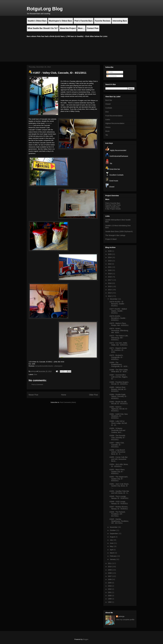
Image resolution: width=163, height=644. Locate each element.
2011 (110, 563)
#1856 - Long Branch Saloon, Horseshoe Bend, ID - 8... (117, 452)
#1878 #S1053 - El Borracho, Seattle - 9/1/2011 (117, 304)
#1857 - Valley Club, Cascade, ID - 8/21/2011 (117, 445)
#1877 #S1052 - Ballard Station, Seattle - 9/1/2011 (118, 311)
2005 (110, 583)
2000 (110, 596)
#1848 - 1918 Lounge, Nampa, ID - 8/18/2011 (119, 503)
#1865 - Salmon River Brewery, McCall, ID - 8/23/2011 (118, 389)
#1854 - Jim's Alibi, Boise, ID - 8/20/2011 (119, 465)
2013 (110, 293)
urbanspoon (58, 366)
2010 (110, 567)
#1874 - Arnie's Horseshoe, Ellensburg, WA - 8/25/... (119, 330)
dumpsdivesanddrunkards (44, 366)
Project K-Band (111, 239)
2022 (110, 264)
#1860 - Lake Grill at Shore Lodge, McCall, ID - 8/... (118, 423)
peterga (121, 616)
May (112, 546)
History (108, 127)
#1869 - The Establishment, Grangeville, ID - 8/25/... (119, 364)
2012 (110, 296)
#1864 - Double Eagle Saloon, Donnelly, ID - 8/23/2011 (118, 396)
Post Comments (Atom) (68, 402)
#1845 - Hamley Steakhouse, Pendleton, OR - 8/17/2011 (119, 521)
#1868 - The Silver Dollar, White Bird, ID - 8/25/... (119, 371)
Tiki (107, 135)
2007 (110, 576)
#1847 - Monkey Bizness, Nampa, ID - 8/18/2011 (119, 508)
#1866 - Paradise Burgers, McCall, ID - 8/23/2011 (119, 383)
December (114, 299)
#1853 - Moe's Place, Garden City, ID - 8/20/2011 (117, 472)
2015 (110, 286)
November (114, 527)
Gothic (108, 120)
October (113, 530)
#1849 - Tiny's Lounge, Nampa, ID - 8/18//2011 (119, 497)
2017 (110, 280)
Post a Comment (37, 384)
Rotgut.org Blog (45, 9)
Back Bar (109, 100)
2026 (110, 251)
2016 (110, 283)
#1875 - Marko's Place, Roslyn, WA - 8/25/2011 (119, 324)
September (114, 534)
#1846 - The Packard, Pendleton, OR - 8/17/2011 (117, 514)
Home (64, 395)
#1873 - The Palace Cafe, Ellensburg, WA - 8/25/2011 (119, 338)
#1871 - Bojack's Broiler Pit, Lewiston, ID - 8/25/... (118, 350)
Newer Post (33, 395)
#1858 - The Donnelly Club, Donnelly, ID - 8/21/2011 (117, 438)
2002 (110, 589)
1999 (110, 599)
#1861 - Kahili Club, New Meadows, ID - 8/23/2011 (119, 416)
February (113, 556)
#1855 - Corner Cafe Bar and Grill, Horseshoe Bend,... (118, 459)
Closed (108, 104)
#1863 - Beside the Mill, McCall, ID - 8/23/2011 (119, 403)
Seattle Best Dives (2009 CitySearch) (119, 231)
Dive (36, 374)
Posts (110, 72)
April (112, 550)
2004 (110, 586)
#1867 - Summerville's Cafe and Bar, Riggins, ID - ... (119, 377)
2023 (110, 261)
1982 (110, 602)
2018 (110, 277)
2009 (110, 570)
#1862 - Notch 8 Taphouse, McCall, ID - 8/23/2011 (119, 409)
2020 (110, 270)
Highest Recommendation (115, 123)
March (112, 553)
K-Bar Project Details (113, 209)
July (112, 540)
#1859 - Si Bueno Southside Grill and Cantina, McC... (117, 430)
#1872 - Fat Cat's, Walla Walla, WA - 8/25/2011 (118, 344)
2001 (110, 592)
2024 (110, 257)
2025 (110, 254)
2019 (110, 274)
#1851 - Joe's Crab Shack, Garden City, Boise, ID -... (119, 486)
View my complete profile (125, 620)
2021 (110, 267)
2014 (110, 290)
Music (108, 131)
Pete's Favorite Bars (113, 203)
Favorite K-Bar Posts (113, 205)
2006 (110, 579)
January (113, 559)
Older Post (93, 395)
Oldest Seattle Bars (113, 207)
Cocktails (109, 108)
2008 (110, 573)
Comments (112, 76)
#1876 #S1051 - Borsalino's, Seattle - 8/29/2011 (118, 318)
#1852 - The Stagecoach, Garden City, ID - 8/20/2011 (119, 479)
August (113, 537)
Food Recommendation (114, 116)
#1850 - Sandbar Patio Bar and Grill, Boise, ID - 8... (119, 492)
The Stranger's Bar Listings (115, 235)
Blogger (86, 639)
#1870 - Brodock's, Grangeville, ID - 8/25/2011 (116, 357)
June (112, 543)
